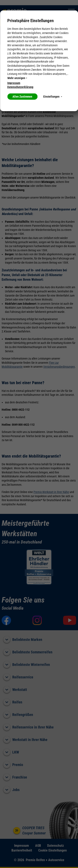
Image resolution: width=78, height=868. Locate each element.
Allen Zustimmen (22, 97)
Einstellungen (53, 97)
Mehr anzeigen (17, 78)
